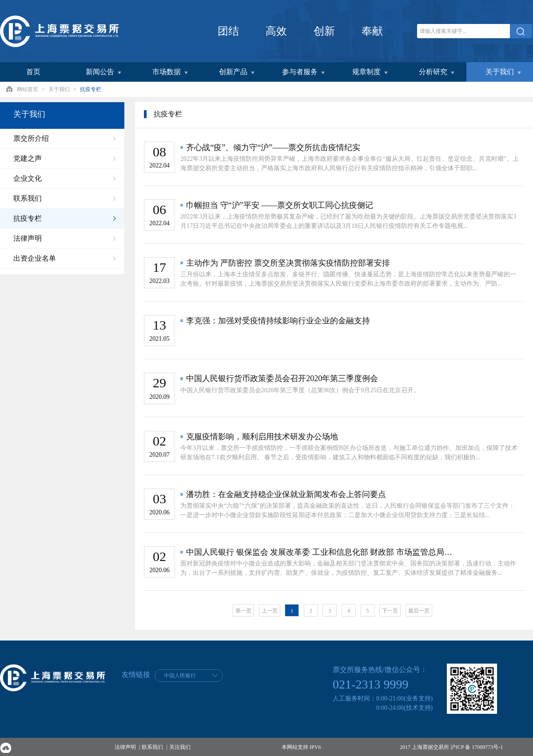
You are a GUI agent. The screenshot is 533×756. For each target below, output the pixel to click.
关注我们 (180, 747)
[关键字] (464, 31)
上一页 (270, 611)
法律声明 (125, 747)
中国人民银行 (180, 676)
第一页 (243, 611)
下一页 (390, 611)
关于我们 (59, 89)
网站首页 (28, 89)
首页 (33, 72)
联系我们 (152, 747)
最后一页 (419, 611)
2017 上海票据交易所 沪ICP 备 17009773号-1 (451, 747)
